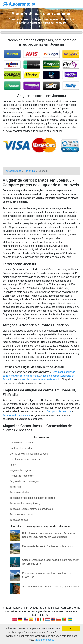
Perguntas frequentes (22, 476)
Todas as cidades (20, 492)
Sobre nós (15, 487)
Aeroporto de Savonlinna (16, 415)
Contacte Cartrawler (21, 448)
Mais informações (44, 640)
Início (13, 465)
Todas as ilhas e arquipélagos (26, 503)
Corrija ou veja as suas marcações (29, 454)
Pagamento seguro (20, 470)
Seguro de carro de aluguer (25, 481)
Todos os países (19, 520)
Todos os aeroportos (21, 514)
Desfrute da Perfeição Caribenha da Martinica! (48, 546)
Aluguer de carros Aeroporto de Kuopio (39, 379)
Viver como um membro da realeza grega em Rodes (51, 587)
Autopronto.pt (19, 4)
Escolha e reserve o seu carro (26, 459)
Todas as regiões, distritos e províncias (31, 509)
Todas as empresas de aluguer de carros (32, 498)
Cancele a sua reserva (22, 443)
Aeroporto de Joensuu (59, 411)
